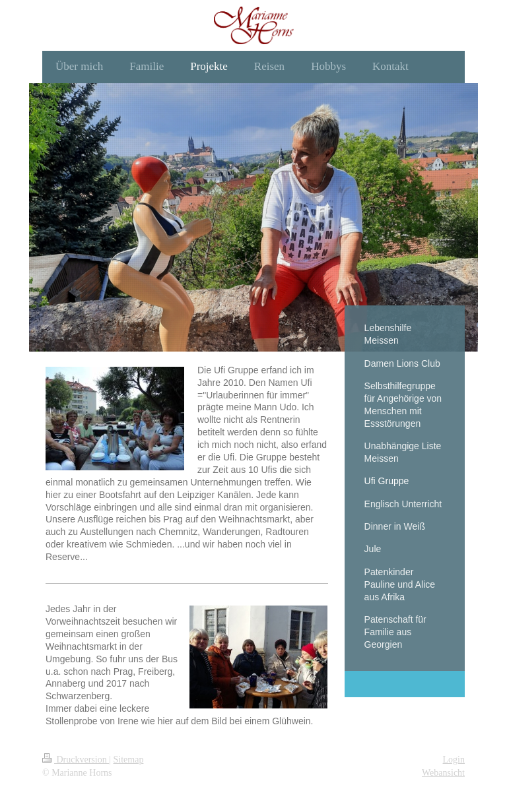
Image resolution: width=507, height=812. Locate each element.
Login (454, 760)
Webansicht (443, 773)
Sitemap (129, 760)
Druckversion (76, 760)
